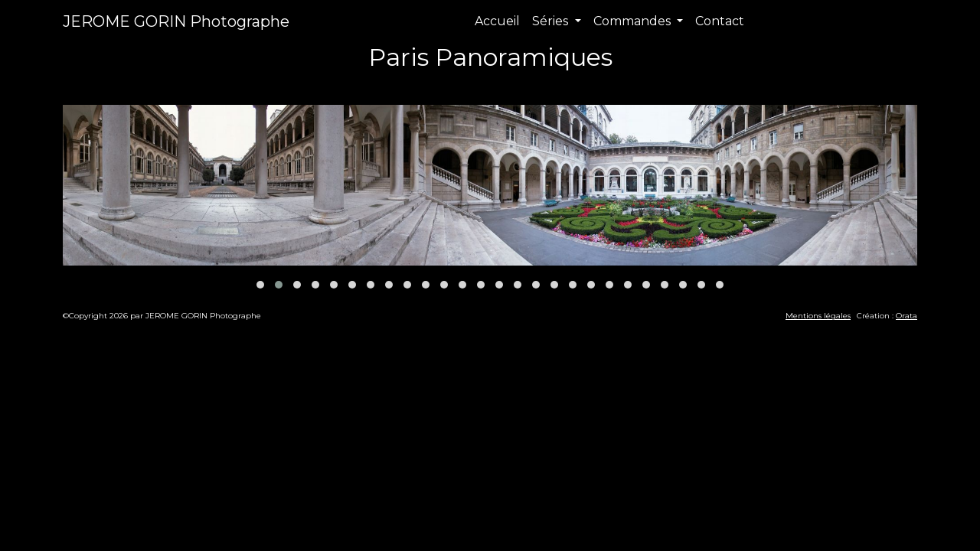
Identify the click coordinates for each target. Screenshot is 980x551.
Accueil (497, 21)
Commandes (634, 21)
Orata (906, 316)
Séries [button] (552, 21)
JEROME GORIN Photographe (176, 21)
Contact (720, 21)
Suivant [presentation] (886, 87)
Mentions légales (818, 316)
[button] (260, 285)
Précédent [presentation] (104, 87)
